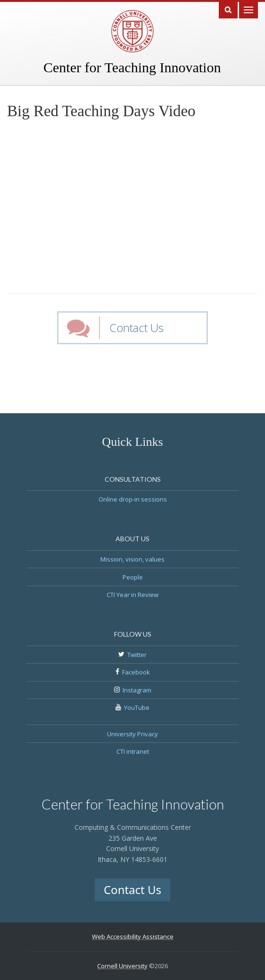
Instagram (137, 690)
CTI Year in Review (132, 595)
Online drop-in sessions (133, 499)
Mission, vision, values (132, 559)
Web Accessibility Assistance (133, 937)
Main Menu (248, 9)
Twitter (137, 655)
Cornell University (122, 966)
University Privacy (132, 734)
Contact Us (137, 328)
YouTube (137, 707)
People (133, 577)
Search (228, 9)
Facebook (136, 672)
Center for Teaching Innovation (132, 67)
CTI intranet (133, 751)
